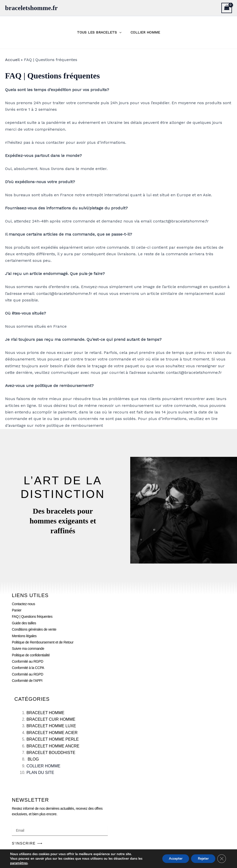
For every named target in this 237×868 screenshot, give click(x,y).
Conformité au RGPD (28, 661)
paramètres (19, 863)
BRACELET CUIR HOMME (51, 719)
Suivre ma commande (28, 649)
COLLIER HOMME (144, 32)
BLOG (33, 759)
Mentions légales (24, 636)
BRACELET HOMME (45, 713)
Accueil (12, 60)
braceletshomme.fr (31, 8)
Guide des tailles (24, 623)
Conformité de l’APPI (27, 681)
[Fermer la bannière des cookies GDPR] (221, 859)
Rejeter (202, 859)
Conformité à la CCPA (28, 668)
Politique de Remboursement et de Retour (43, 642)
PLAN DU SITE (40, 773)
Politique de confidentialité (31, 655)
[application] (120, 32)
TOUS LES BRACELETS (100, 32)
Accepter (172, 859)
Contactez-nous (23, 604)
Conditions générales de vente (34, 629)
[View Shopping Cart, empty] (227, 8)
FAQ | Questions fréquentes (32, 617)
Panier (17, 610)
